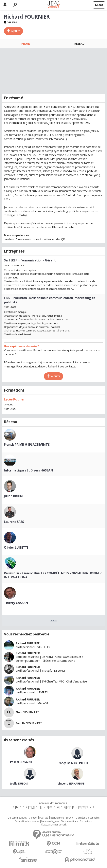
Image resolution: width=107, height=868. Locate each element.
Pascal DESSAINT (21, 762)
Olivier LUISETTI (16, 547)
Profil (26, 44)
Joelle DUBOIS (19, 783)
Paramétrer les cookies (27, 821)
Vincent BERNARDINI (71, 783)
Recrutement (57, 818)
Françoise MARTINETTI (73, 763)
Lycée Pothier (14, 399)
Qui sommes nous (17, 818)
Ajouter (16, 31)
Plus (53, 620)
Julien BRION (13, 496)
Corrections (86, 821)
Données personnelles (88, 818)
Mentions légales (50, 821)
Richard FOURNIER (28, 643)
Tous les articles (69, 821)
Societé (70, 818)
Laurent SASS (14, 522)
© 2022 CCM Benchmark (54, 825)
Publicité (44, 818)
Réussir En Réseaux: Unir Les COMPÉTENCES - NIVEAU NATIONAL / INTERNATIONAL (53, 575)
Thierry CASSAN (16, 603)
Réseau (79, 44)
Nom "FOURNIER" (27, 712)
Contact (33, 818)
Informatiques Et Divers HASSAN (28, 470)
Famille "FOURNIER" (29, 723)
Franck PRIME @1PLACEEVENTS (27, 445)
